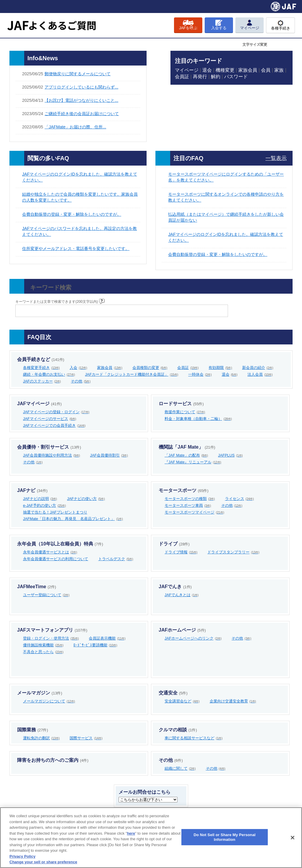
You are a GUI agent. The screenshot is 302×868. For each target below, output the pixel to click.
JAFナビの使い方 (86, 499)
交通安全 (173, 693)
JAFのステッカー (42, 381)
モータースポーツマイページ (194, 512)
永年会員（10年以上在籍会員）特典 (60, 544)
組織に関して (180, 768)
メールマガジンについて (49, 701)
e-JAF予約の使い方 (44, 505)
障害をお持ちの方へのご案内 (53, 760)
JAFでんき (175, 587)
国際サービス (86, 738)
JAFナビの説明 (40, 499)
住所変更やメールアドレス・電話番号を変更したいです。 (76, 249)
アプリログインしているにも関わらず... (81, 87)
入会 (78, 368)
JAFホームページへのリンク (193, 638)
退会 (207, 70)
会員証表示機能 (107, 638)
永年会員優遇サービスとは (50, 552)
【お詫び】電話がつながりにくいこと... (81, 100)
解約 (216, 77)
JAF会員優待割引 (109, 455)
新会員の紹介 (258, 368)
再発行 (200, 77)
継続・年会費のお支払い (49, 374)
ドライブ (174, 544)
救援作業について (185, 412)
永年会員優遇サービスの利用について (56, 559)
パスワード (236, 77)
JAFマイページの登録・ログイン (56, 412)
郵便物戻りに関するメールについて (78, 74)
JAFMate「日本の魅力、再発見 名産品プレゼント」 (73, 519)
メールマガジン (40, 693)
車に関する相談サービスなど (194, 738)
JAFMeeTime (37, 587)
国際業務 (33, 730)
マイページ (187, 70)
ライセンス (239, 499)
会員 (266, 70)
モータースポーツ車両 (188, 505)
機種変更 (225, 70)
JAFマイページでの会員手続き (54, 425)
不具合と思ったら (43, 652)
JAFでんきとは (182, 595)
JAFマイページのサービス (50, 419)
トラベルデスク (116, 559)
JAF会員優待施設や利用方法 (51, 455)
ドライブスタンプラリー (233, 552)
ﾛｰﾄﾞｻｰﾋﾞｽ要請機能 (95, 645)
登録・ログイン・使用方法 (51, 638)
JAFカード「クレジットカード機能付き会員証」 (132, 374)
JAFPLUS (230, 455)
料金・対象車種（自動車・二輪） (198, 419)
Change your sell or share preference (43, 862)
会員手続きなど (41, 359)
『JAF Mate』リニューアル (193, 462)
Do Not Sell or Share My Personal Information (224, 837)
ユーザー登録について (46, 595)
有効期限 (220, 368)
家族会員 (248, 70)
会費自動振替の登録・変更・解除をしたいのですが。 (72, 214)
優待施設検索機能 (43, 645)
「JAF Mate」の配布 (186, 455)
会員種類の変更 (150, 368)
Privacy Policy (22, 856)
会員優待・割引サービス (49, 447)
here (131, 833)
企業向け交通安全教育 (233, 701)
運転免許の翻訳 (41, 738)
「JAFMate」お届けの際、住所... (75, 127)
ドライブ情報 (181, 552)
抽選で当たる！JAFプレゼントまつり (55, 512)
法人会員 (260, 374)
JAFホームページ (182, 630)
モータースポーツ (184, 490)
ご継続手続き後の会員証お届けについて (82, 114)
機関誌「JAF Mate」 (187, 447)
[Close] (293, 838)
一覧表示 (276, 158)
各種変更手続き (41, 368)
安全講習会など (182, 701)
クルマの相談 (178, 730)
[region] (151, 838)
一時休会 (200, 374)
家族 (279, 70)
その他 (81, 381)
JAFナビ (32, 490)
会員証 (182, 77)
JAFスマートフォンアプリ (52, 630)
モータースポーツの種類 (190, 499)
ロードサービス (181, 404)
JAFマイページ (39, 404)
